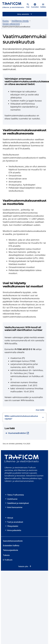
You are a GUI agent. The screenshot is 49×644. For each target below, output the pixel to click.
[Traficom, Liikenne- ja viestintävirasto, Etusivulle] (13, 6)
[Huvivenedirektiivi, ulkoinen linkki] (17, 433)
